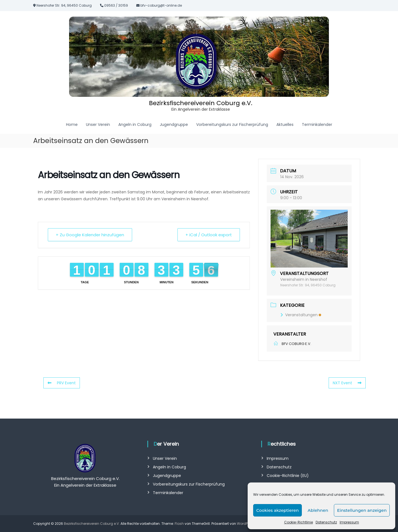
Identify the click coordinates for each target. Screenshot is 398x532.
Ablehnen (318, 510)
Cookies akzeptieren (277, 510)
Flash (179, 524)
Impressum (349, 522)
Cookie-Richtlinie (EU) (288, 476)
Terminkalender (317, 124)
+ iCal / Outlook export (209, 235)
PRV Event (62, 383)
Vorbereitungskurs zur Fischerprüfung (232, 124)
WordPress (246, 524)
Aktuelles (285, 124)
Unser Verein (98, 124)
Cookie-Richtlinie (298, 522)
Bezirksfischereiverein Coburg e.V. (201, 103)
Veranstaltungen (301, 315)
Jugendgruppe (174, 124)
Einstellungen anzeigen (362, 510)
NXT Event (347, 383)
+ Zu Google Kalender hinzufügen (90, 235)
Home (72, 124)
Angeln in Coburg (135, 124)
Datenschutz (326, 522)
